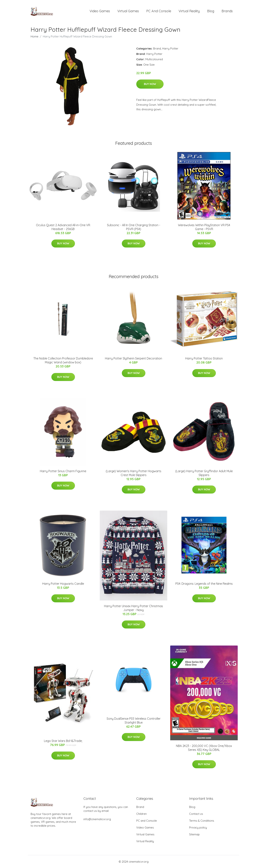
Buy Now (150, 84)
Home (34, 36)
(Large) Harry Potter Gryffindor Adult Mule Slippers (204, 473)
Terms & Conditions (202, 821)
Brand (157, 48)
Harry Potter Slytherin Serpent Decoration (133, 358)
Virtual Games (128, 11)
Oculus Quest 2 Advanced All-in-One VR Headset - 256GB (63, 227)
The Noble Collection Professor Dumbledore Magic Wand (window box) (63, 360)
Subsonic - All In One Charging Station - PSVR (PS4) (134, 227)
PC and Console (159, 11)
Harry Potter (170, 48)
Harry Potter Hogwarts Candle (63, 584)
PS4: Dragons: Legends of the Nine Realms (204, 584)
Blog (211, 11)
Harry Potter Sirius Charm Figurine (63, 471)
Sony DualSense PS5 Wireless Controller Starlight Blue (134, 721)
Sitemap (194, 834)
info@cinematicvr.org (97, 819)
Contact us (196, 814)
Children (141, 814)
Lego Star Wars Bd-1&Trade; (63, 741)
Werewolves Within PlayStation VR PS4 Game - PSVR (204, 227)
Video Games (100, 11)
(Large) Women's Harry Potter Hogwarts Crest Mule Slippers (133, 473)
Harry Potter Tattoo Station (204, 358)
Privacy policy (198, 827)
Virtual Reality (189, 11)
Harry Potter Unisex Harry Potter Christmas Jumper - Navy (133, 608)
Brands (227, 11)
